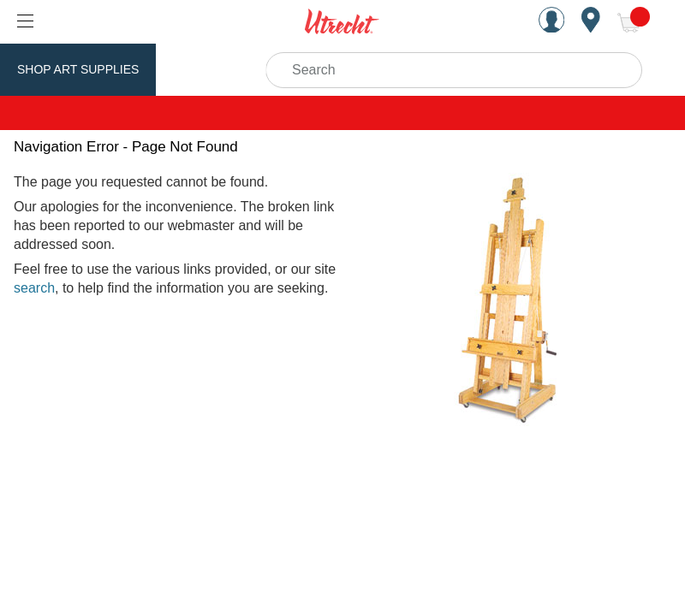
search (34, 288)
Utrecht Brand (224, 69)
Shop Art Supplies (78, 69)
